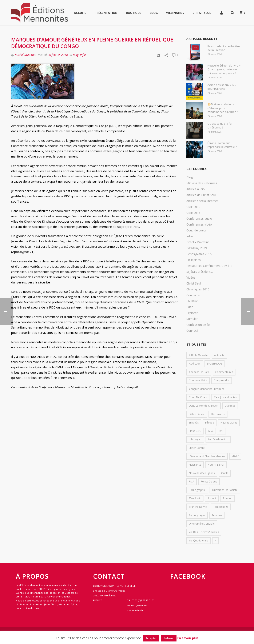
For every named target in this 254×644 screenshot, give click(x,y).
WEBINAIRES (175, 13)
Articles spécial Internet (202, 201)
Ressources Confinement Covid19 (209, 266)
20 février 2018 (58, 55)
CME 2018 (193, 213)
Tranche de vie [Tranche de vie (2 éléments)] (198, 507)
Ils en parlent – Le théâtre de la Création (224, 48)
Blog (154, 13)
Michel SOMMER (26, 55)
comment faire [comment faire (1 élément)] (198, 380)
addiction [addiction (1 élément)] (195, 364)
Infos (83, 55)
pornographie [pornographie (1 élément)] (197, 490)
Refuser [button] (169, 638)
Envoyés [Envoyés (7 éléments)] (194, 423)
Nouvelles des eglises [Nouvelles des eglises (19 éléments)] (202, 473)
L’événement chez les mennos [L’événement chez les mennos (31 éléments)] (207, 456)
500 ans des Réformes (202, 183)
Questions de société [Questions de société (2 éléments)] (225, 490)
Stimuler (192, 319)
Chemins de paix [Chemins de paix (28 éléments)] (199, 372)
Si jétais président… (200, 272)
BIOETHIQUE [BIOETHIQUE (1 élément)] (215, 364)
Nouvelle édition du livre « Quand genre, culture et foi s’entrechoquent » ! (224, 69)
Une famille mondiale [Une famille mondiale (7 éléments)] (202, 524)
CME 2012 (193, 207)
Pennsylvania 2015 (199, 254)
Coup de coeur (196, 230)
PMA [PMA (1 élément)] (192, 482)
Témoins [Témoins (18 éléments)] (217, 515)
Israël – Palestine (198, 242)
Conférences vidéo (199, 224)
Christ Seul (202, 13)
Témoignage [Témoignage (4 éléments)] (221, 507)
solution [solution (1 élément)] (227, 498)
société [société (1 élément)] (212, 498)
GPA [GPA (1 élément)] (210, 431)
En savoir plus (188, 638)
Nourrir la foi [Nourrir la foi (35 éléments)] (216, 465)
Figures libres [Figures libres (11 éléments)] (229, 423)
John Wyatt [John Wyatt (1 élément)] (195, 439)
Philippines (194, 260)
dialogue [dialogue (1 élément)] (230, 406)
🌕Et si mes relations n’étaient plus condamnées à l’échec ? (223, 108)
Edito (190, 307)
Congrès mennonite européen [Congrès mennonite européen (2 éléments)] (207, 389)
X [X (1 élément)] (215, 540)
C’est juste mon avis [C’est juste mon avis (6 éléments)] (226, 397)
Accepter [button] (151, 638)
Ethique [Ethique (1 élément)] (210, 423)
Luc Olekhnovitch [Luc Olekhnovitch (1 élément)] (218, 439)
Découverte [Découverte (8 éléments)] (218, 414)
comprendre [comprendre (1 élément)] (222, 380)
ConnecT (193, 331)
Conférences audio (199, 219)
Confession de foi (198, 325)
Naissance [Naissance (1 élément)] (195, 465)
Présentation (106, 13)
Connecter (193, 295)
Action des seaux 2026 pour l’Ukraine (222, 87)
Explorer (192, 313)
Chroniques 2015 (198, 289)
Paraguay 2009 (197, 248)
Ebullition (193, 301)
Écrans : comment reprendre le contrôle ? (222, 145)
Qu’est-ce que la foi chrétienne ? (220, 126)
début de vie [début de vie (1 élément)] (197, 414)
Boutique (134, 13)
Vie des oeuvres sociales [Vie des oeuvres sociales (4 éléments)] (204, 532)
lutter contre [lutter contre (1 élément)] (197, 448)
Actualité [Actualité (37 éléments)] (219, 355)
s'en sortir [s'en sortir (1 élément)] (195, 498)
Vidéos (191, 278)
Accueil (80, 13)
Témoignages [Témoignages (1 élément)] (197, 515)
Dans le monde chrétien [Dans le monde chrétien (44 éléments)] (204, 406)
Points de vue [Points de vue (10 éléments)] (209, 482)
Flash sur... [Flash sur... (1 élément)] (195, 431)
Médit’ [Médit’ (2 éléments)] (235, 456)
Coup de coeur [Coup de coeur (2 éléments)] (198, 397)
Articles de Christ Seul (201, 195)
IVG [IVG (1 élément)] (221, 431)
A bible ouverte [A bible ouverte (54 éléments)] (198, 355)
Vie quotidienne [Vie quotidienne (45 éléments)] (199, 540)
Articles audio (196, 189)
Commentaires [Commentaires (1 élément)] (224, 372)
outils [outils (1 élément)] (225, 473)
